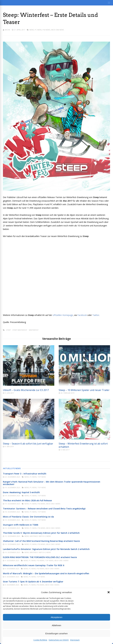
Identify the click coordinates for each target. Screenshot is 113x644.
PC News (38, 30)
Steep (8, 330)
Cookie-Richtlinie (40, 640)
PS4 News (46, 30)
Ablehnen (56, 625)
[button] (109, 592)
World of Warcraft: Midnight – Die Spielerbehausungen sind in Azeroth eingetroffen (46, 573)
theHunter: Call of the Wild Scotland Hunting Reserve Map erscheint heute (41, 541)
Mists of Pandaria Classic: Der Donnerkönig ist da (28, 517)
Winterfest (34, 330)
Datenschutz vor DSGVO (59, 640)
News (32, 30)
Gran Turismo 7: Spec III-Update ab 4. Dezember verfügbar (33, 582)
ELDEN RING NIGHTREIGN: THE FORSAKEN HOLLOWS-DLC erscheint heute (40, 557)
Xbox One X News (53, 504)
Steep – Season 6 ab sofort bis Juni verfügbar (28, 444)
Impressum (75, 640)
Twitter (96, 315)
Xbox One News (57, 30)
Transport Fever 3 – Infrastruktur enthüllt (25, 474)
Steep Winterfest (20, 330)
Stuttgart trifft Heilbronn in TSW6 (21, 525)
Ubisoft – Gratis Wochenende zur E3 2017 (26, 390)
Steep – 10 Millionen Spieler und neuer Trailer (84, 390)
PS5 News (41, 504)
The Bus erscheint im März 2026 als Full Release (27, 500)
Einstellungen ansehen (56, 633)
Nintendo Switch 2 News (40, 536)
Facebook (82, 315)
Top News (42, 477)
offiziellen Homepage (63, 315)
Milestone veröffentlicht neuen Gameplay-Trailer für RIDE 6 (34, 565)
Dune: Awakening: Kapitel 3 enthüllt (21, 492)
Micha (7, 30)
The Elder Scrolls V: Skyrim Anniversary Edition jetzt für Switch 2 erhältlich (41, 533)
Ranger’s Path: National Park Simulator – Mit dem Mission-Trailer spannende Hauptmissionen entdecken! (52, 483)
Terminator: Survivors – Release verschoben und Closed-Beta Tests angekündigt (44, 509)
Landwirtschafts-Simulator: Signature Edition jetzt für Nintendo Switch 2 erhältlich (46, 549)
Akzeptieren (56, 617)
